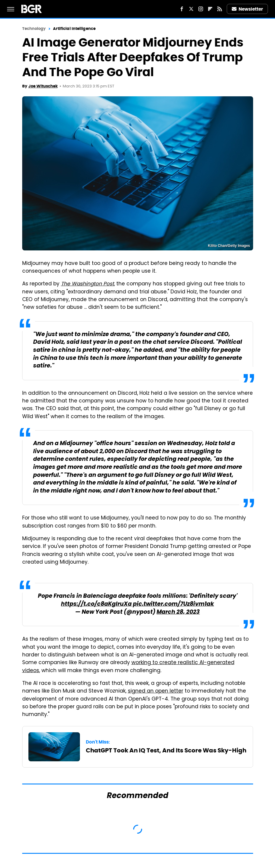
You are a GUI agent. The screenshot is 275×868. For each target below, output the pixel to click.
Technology (34, 29)
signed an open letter (156, 691)
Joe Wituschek (43, 86)
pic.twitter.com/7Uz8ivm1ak (173, 604)
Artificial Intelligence (74, 29)
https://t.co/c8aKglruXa (96, 604)
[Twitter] (191, 9)
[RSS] (220, 9)
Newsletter (247, 9)
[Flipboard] (210, 9)
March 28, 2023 (178, 612)
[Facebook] (182, 9)
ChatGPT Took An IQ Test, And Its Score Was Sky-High (166, 750)
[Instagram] (201, 9)
